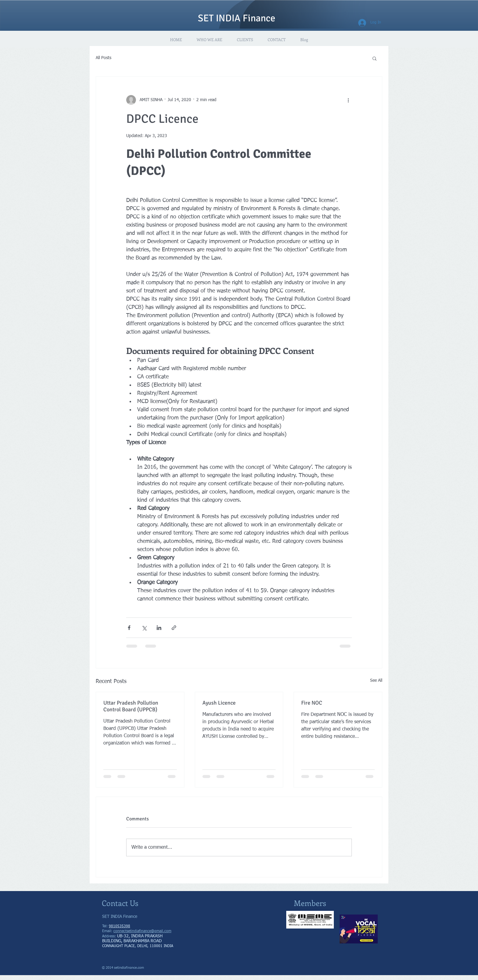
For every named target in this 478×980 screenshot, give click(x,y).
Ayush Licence (219, 703)
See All (376, 681)
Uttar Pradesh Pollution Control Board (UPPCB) (131, 706)
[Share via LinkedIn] (159, 628)
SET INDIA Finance (237, 18)
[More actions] (348, 100)
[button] (375, 58)
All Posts (103, 58)
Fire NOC (312, 703)
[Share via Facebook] (129, 628)
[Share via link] (174, 628)
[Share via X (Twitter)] (144, 628)
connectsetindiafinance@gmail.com (142, 931)
